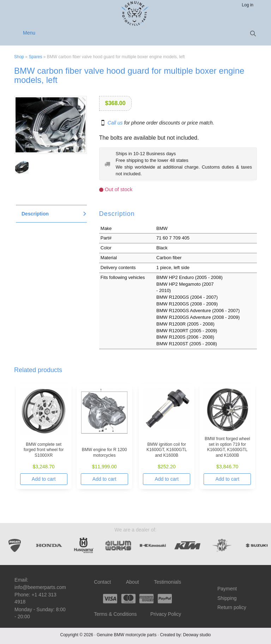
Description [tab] (35, 214)
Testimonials (167, 582)
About (133, 582)
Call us (115, 123)
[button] (253, 34)
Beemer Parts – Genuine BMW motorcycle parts (136, 13)
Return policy (232, 607)
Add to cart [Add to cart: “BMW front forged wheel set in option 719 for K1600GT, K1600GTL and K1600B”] (227, 479)
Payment (227, 589)
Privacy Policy (166, 614)
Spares (35, 57)
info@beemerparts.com (40, 587)
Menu (29, 33)
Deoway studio (197, 635)
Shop (19, 57)
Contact (102, 582)
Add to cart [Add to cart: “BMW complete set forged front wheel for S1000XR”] (44, 479)
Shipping (227, 598)
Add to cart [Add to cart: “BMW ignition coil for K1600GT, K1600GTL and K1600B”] (167, 479)
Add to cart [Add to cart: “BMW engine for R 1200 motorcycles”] (104, 479)
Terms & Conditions (115, 614)
